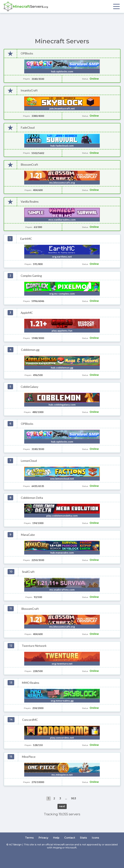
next (62, 806)
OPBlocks (27, 53)
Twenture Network (34, 646)
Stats (83, 838)
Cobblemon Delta (32, 498)
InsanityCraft (29, 90)
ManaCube (28, 535)
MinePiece (29, 757)
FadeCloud (28, 128)
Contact (70, 838)
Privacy (43, 838)
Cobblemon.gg (30, 350)
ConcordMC (30, 720)
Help (56, 838)
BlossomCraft (29, 165)
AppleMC (27, 313)
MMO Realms (31, 683)
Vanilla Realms (30, 202)
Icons (96, 838)
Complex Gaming (31, 276)
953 (74, 798)
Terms (29, 838)
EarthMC (26, 239)
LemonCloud (29, 461)
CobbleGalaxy (29, 387)
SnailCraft (28, 572)
